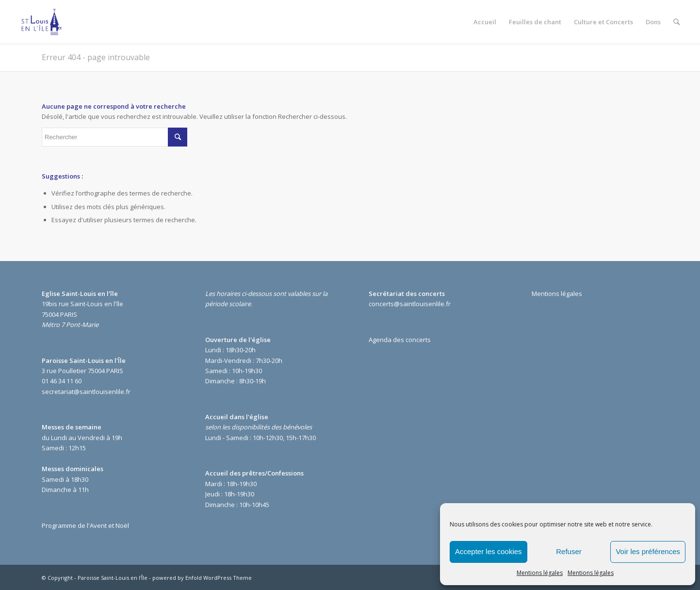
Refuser (569, 551)
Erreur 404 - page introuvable (96, 57)
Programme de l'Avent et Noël (85, 525)
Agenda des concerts (400, 340)
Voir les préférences (648, 551)
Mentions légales (540, 573)
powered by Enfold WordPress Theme (202, 578)
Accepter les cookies (488, 551)
